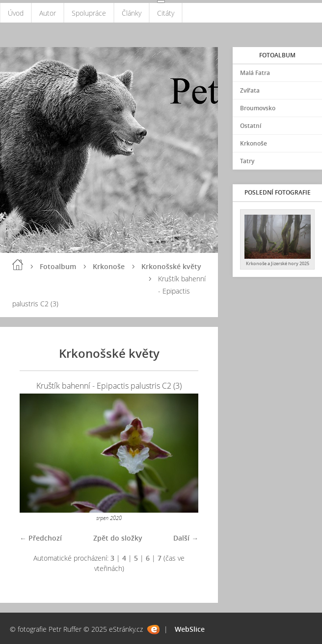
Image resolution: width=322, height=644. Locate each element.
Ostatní (251, 126)
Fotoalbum (58, 266)
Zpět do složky (118, 538)
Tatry (247, 161)
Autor (48, 13)
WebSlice (190, 629)
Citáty (166, 13)
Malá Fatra (255, 73)
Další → (186, 538)
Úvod (16, 13)
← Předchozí (41, 538)
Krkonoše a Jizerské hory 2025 (278, 263)
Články (132, 13)
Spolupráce (89, 13)
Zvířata (250, 90)
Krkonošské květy (171, 266)
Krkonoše (109, 266)
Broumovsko (258, 108)
